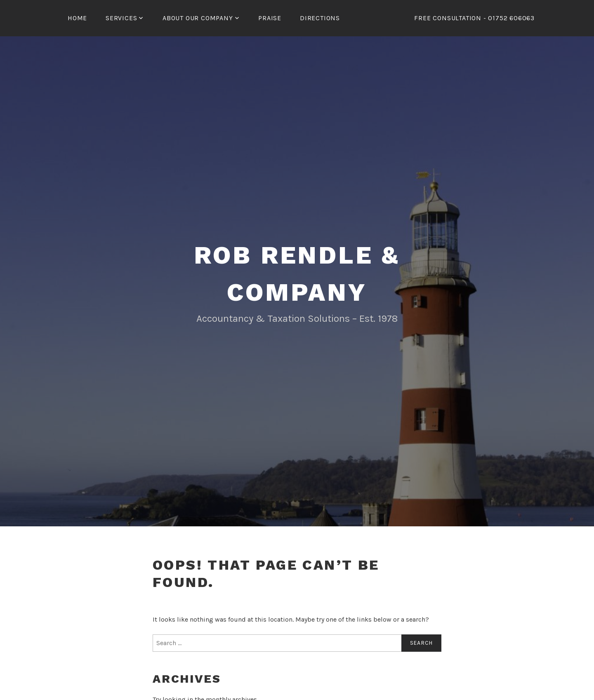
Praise (270, 18)
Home (77, 18)
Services (121, 18)
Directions (320, 18)
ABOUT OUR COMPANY (198, 18)
